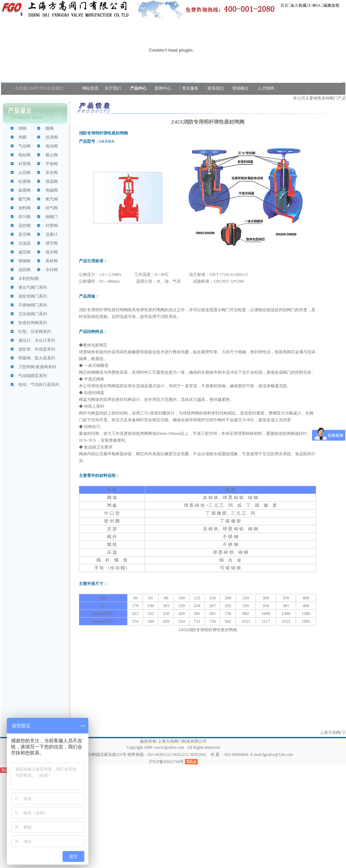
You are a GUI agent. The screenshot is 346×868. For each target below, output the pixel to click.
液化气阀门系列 (33, 287)
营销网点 (240, 88)
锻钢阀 (24, 261)
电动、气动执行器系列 (39, 385)
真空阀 (24, 234)
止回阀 (24, 173)
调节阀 (52, 243)
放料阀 (24, 208)
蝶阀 (50, 128)
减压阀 (24, 252)
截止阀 (52, 155)
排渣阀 (52, 137)
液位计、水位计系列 (37, 340)
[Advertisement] (208, 681)
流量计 (52, 234)
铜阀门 (52, 217)
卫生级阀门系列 (33, 314)
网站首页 (90, 88)
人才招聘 (265, 88)
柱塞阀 (24, 181)
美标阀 (52, 261)
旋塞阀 (24, 190)
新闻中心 (163, 88)
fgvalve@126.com (278, 755)
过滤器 (24, 243)
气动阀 (24, 146)
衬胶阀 (52, 226)
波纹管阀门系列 (33, 296)
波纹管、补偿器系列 (37, 349)
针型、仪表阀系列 (35, 332)
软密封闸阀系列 (33, 323)
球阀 (22, 128)
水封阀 (52, 270)
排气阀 (52, 208)
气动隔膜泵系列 (33, 376)
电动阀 (52, 146)
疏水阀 (52, 252)
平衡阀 (52, 164)
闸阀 (22, 137)
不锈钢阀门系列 (33, 305)
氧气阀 (52, 199)
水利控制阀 (29, 279)
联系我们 (216, 88)
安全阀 (52, 173)
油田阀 (24, 270)
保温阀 (52, 181)
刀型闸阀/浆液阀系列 (37, 367)
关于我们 (113, 88)
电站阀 (24, 155)
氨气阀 (24, 199)
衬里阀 (24, 164)
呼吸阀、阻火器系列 (37, 358)
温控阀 (24, 226)
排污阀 (24, 217)
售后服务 (190, 88)
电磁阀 (52, 190)
